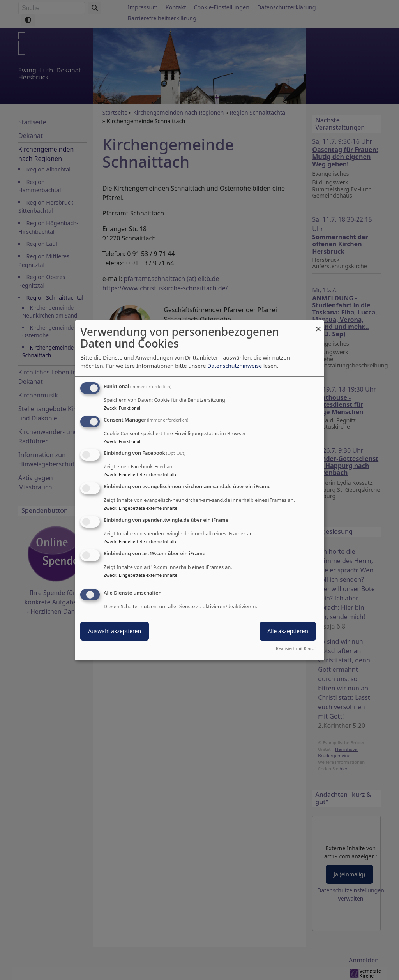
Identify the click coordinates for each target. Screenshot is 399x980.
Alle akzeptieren (288, 631)
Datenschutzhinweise (235, 366)
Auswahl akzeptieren (115, 631)
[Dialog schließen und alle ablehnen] (318, 325)
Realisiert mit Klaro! (296, 648)
